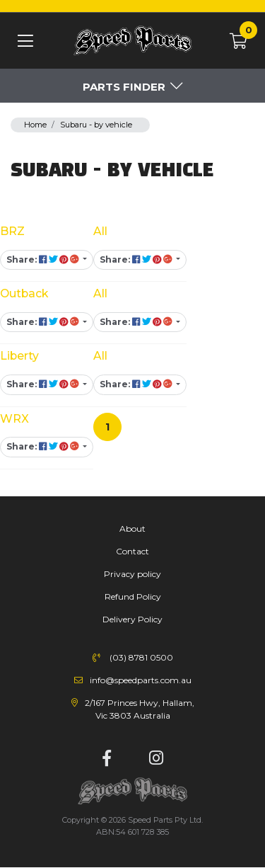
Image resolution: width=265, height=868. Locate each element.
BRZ (12, 231)
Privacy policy (132, 574)
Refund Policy (133, 596)
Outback (24, 293)
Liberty (19, 356)
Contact (132, 551)
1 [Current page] (107, 427)
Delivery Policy (132, 619)
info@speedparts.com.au (141, 680)
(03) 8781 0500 (141, 657)
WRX (14, 419)
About (132, 529)
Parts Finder (124, 87)
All (100, 231)
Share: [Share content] (43, 259)
